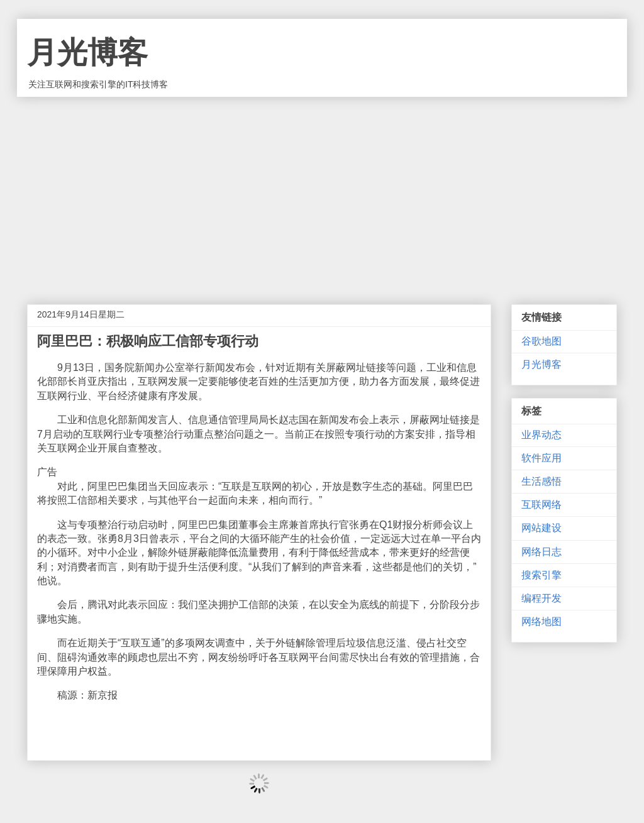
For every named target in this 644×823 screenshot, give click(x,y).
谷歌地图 (541, 341)
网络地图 (541, 621)
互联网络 (541, 505)
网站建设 (541, 528)
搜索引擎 (541, 575)
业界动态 (541, 435)
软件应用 (541, 458)
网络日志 (541, 552)
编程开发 (541, 598)
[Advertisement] (322, 191)
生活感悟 (541, 481)
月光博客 (87, 52)
